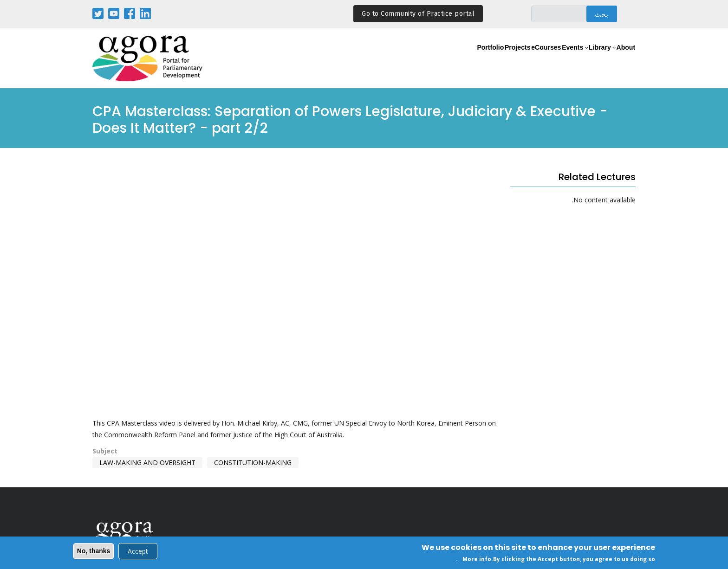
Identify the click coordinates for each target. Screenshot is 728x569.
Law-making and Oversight (147, 462)
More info (477, 559)
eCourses (511, 59)
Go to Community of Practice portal (418, 14)
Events (549, 59)
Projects (471, 59)
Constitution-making (253, 462)
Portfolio (433, 59)
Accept (138, 551)
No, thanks (94, 551)
